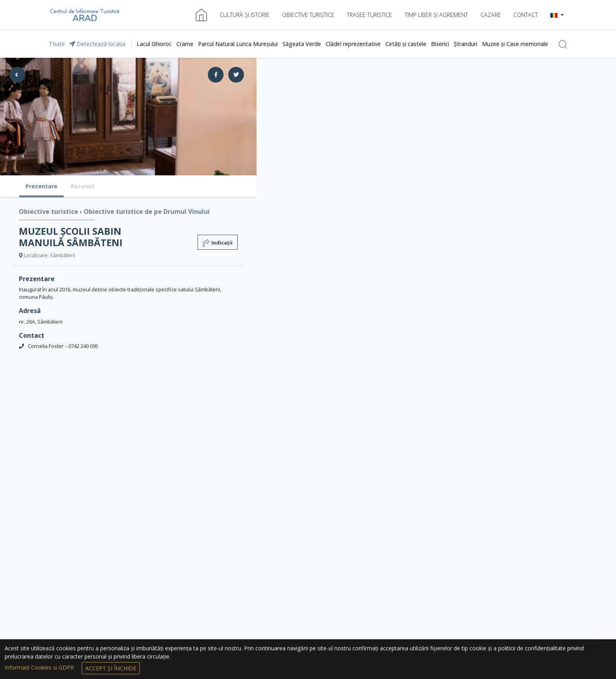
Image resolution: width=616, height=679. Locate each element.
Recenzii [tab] (82, 186)
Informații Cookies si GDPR (40, 667)
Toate (57, 44)
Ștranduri (466, 44)
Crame (185, 44)
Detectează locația (97, 44)
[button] (557, 15)
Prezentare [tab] (41, 186)
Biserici (440, 44)
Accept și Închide (111, 668)
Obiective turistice (308, 15)
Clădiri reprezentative (353, 44)
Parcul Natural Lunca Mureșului (238, 44)
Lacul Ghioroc (154, 44)
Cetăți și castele (406, 44)
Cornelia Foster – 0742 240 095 (63, 346)
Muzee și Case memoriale (515, 44)
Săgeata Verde (302, 44)
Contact (526, 15)
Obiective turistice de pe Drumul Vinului (147, 212)
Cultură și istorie (245, 15)
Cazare (491, 15)
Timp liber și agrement (436, 15)
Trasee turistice (369, 15)
